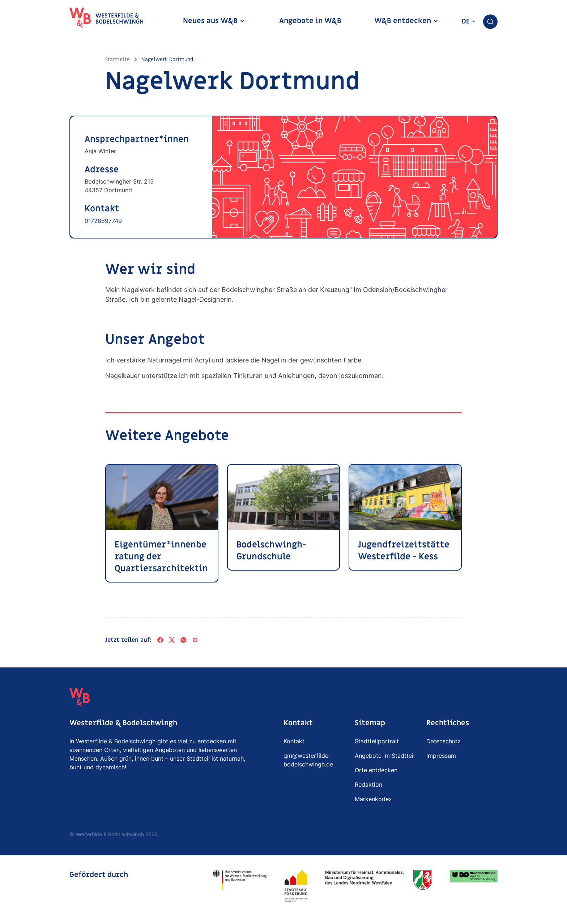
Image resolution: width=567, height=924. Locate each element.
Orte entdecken (376, 770)
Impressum (441, 756)
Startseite (118, 59)
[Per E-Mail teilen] (195, 640)
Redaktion (368, 785)
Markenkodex (373, 799)
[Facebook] (160, 640)
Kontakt (294, 741)
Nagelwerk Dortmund (167, 59)
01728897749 (103, 221)
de (469, 22)
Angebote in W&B (310, 21)
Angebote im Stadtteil (385, 756)
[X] (172, 640)
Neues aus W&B (214, 21)
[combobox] (490, 22)
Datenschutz (444, 741)
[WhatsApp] (183, 640)
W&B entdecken (406, 21)
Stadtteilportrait (377, 741)
